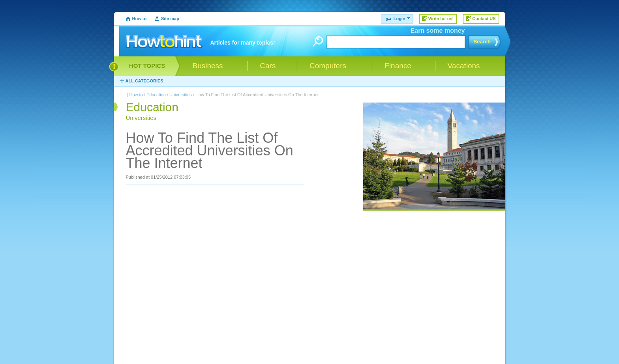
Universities (181, 95)
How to (140, 19)
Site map (170, 19)
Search (482, 42)
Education (156, 95)
